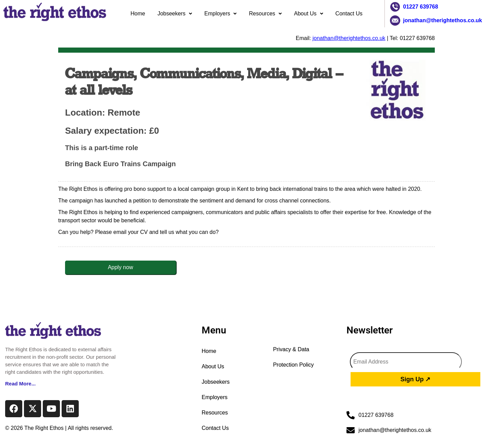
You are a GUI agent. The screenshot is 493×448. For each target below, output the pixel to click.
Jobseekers (175, 14)
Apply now (121, 267)
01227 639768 (420, 7)
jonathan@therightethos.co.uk (443, 20)
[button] (175, 14)
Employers (221, 14)
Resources (265, 14)
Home (138, 14)
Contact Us (349, 14)
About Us (309, 14)
